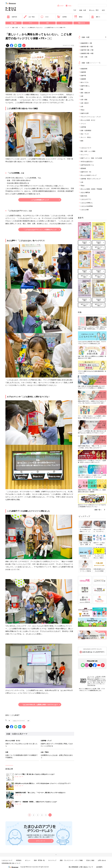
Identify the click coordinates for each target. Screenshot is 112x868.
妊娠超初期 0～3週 (86, 43)
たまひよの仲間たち (87, 203)
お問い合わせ (102, 860)
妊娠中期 (83, 75)
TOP (75, 10)
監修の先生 (84, 196)
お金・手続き (29, 17)
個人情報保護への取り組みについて (81, 867)
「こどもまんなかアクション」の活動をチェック (40, 230)
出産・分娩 (84, 57)
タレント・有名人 (86, 137)
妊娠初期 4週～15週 (87, 46)
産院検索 (83, 168)
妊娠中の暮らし (85, 86)
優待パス (96, 17)
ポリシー (28, 860)
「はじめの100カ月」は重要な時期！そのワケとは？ (40, 705)
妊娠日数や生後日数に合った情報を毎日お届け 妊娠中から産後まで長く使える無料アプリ (41, 836)
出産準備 (62, 17)
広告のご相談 (90, 860)
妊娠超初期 (84, 69)
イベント (83, 124)
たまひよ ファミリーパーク (19, 721)
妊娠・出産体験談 (86, 130)
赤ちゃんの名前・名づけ (88, 120)
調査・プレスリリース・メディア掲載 (71, 860)
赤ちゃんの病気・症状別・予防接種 (91, 189)
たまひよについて (86, 148)
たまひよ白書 (85, 210)
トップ (7, 28)
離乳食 (78, 17)
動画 (82, 141)
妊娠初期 (83, 72)
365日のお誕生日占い (87, 161)
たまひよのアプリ (86, 199)
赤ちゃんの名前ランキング (89, 175)
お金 (82, 106)
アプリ (31, 23)
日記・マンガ (85, 134)
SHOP (60, 6)
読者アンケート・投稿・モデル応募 (91, 158)
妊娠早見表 (12, 17)
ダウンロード (41, 841)
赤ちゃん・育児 (94, 10)
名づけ (45, 17)
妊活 (103, 10)
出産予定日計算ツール (87, 165)
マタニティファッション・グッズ (91, 117)
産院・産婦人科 (85, 93)
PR (9, 721)
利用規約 (19, 860)
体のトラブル (85, 82)
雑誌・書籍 (14, 23)
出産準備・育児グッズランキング (91, 179)
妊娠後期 (83, 79)
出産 (82, 96)
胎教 (82, 89)
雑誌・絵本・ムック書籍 (88, 151)
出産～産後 (84, 100)
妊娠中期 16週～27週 (87, 50)
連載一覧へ (98, 510)
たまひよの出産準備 (87, 206)
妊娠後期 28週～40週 (87, 53)
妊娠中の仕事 (85, 113)
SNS (48, 23)
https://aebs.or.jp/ (91, 685)
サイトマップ (52, 860)
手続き (83, 110)
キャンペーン (64, 23)
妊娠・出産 (83, 10)
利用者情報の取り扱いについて (11, 863)
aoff (28, 721)
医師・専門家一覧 (39, 860)
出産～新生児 (85, 103)
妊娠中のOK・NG (86, 172)
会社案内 (99, 867)
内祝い (69, 6)
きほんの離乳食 (85, 192)
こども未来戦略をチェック (40, 200)
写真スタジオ (81, 23)
